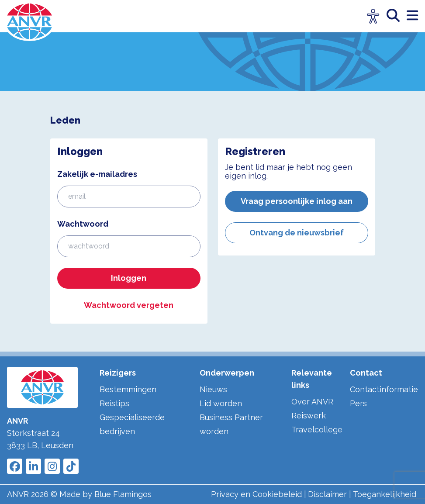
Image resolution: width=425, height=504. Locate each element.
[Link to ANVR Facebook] (15, 466)
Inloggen (129, 278)
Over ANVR (312, 402)
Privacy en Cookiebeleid (256, 494)
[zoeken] (397, 16)
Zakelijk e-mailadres (97, 174)
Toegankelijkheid (385, 494)
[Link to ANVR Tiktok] (71, 466)
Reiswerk (309, 416)
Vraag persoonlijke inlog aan (297, 201)
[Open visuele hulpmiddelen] (373, 16)
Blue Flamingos (123, 494)
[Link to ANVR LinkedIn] (33, 466)
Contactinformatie (384, 389)
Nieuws (213, 389)
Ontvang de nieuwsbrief (297, 233)
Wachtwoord (83, 224)
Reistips (114, 403)
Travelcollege (317, 430)
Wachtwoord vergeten (129, 305)
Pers (358, 403)
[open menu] (412, 16)
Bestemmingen (128, 389)
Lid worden (221, 403)
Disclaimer (327, 494)
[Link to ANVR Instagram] (52, 466)
